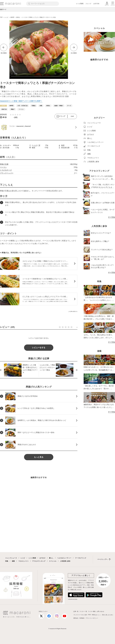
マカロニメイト (24, 561)
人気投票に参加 (65, 561)
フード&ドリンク (81, 558)
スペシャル (53, 561)
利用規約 (82, 618)
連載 (13, 561)
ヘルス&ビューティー (64, 558)
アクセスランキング (39, 561)
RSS (90, 615)
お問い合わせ (100, 611)
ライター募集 (92, 611)
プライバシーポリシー (92, 618)
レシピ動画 (80, 4)
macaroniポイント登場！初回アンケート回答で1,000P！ (21, 101)
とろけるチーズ (6, 170)
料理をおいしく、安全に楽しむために (103, 615)
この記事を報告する (73, 311)
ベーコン (3, 167)
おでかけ (42, 558)
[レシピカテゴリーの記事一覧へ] (3, 106)
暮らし (51, 558)
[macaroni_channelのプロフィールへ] (39, 127)
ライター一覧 (83, 611)
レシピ (23, 558)
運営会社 (76, 618)
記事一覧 (76, 611)
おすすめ (96, 4)
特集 (7, 561)
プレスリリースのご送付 (80, 615)
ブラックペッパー (7, 173)
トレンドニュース (11, 558)
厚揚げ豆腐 (4, 164)
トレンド (88, 4)
